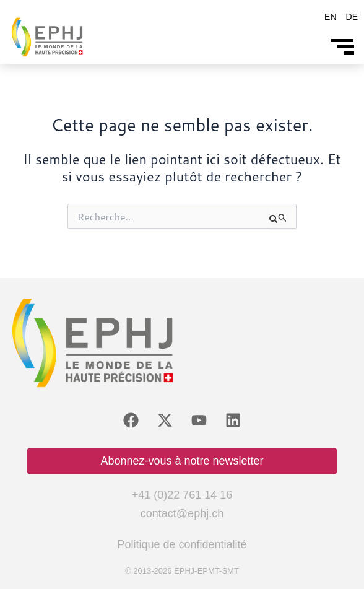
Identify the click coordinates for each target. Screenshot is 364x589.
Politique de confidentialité (182, 544)
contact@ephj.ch (182, 513)
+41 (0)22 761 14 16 (182, 495)
